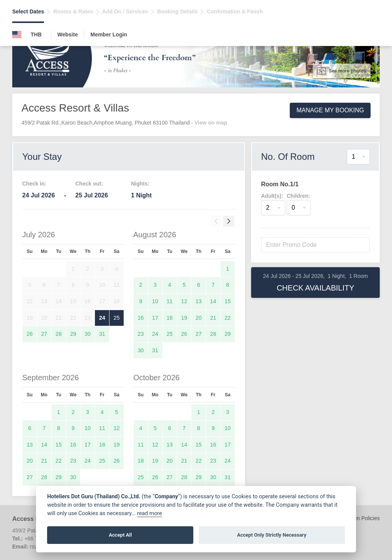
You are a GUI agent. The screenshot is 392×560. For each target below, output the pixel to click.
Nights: (140, 184)
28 (59, 334)
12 (184, 301)
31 (102, 334)
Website (68, 34)
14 (213, 301)
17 (155, 318)
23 (140, 334)
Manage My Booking (330, 110)
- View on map (209, 123)
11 (170, 301)
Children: (298, 196)
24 (102, 318)
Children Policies (360, 518)
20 (199, 318)
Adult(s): (272, 196)
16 (140, 318)
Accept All (120, 535)
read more (149, 513)
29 (73, 334)
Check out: (89, 184)
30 (88, 334)
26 (29, 334)
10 (155, 301)
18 (170, 318)
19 (184, 318)
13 (199, 301)
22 (228, 318)
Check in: (34, 184)
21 (213, 318)
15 (228, 301)
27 (44, 334)
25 (117, 318)
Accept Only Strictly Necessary (272, 535)
